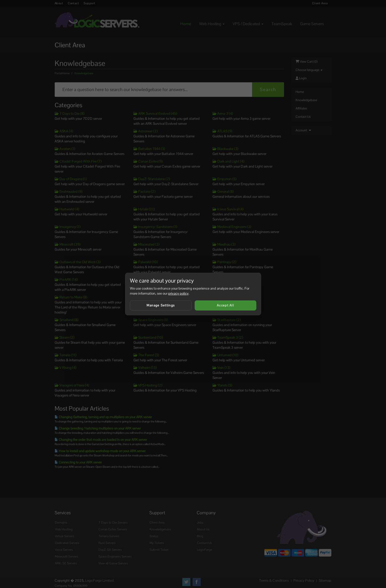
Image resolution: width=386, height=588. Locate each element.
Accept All (225, 305)
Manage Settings (161, 305)
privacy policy (178, 293)
